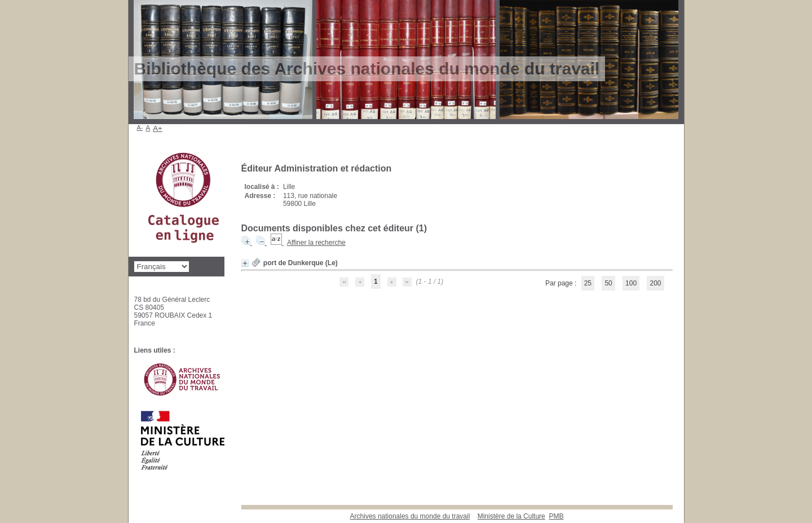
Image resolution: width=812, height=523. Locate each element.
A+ (158, 128)
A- (140, 128)
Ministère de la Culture (511, 516)
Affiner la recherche (316, 243)
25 (588, 283)
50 (608, 283)
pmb (556, 516)
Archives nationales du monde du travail (410, 516)
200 (655, 283)
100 (631, 283)
